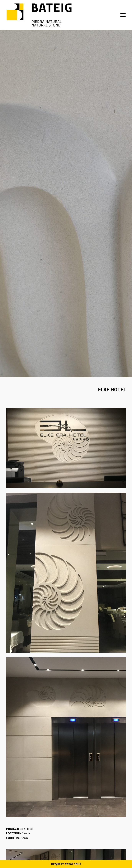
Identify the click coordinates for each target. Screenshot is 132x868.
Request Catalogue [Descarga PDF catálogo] (66, 864)
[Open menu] (123, 15)
